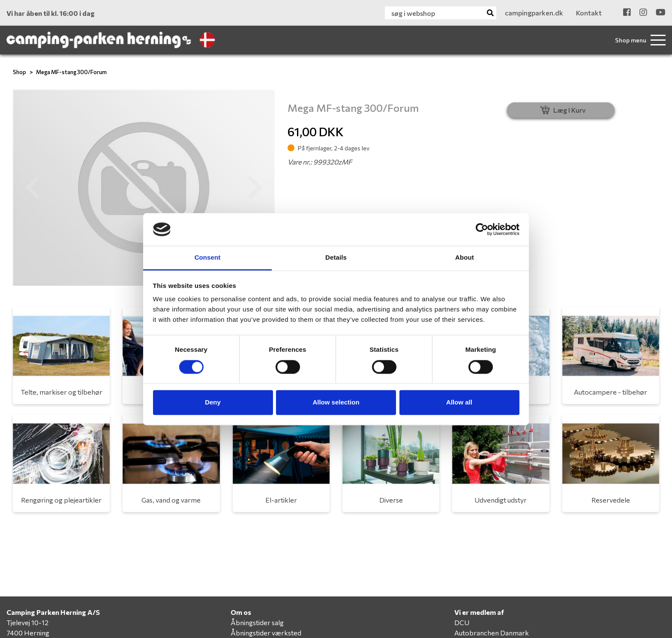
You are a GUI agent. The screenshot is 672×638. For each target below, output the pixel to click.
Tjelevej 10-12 (27, 622)
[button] (33, 188)
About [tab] (465, 258)
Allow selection (336, 403)
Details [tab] (336, 258)
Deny (213, 403)
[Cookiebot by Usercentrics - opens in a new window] (482, 229)
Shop (19, 72)
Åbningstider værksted (266, 633)
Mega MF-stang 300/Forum (71, 72)
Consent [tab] (208, 258)
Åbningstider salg (257, 622)
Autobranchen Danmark (492, 633)
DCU (462, 622)
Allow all (459, 403)
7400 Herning (28, 633)
